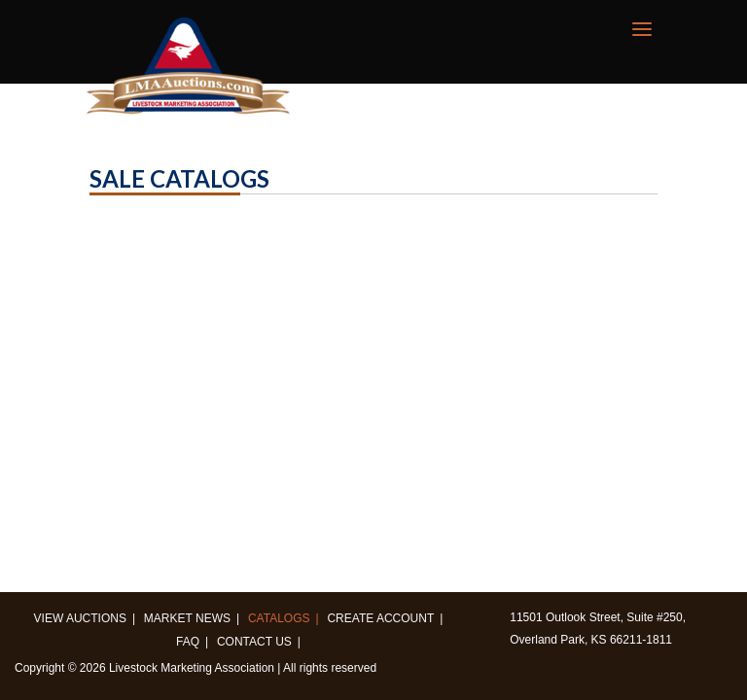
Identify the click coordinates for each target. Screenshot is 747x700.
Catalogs (279, 618)
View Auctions (80, 618)
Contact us (254, 642)
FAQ (188, 642)
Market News (187, 618)
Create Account (380, 618)
